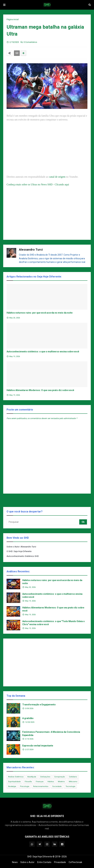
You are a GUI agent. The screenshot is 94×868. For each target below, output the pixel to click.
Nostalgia (12, 786)
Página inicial (13, 19)
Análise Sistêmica (16, 777)
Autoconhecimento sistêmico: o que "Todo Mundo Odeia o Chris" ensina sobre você (53, 623)
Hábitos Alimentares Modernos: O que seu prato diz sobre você (40, 390)
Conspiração (60, 777)
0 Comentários (30, 42)
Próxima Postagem (81, 500)
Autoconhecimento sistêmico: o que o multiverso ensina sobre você (43, 352)
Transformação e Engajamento (39, 705)
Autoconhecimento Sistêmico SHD (23, 556)
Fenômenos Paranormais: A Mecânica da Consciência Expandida (51, 734)
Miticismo (73, 782)
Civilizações (45, 777)
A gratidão (28, 718)
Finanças (40, 782)
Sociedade (57, 786)
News (15, 862)
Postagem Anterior (13, 500)
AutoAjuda (32, 777)
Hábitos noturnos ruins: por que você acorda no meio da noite (40, 313)
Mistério (61, 782)
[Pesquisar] (43, 522)
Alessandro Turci (31, 250)
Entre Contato (44, 862)
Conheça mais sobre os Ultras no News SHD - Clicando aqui (38, 184)
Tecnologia (70, 786)
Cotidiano (73, 777)
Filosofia (28, 782)
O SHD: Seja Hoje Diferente (19, 551)
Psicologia (25, 786)
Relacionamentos (41, 786)
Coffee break (75, 862)
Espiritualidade (14, 782)
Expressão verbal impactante (38, 746)
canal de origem (57, 177)
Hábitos (51, 782)
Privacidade (60, 862)
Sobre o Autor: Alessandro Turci (21, 547)
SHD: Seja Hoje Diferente (40, 857)
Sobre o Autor (27, 862)
